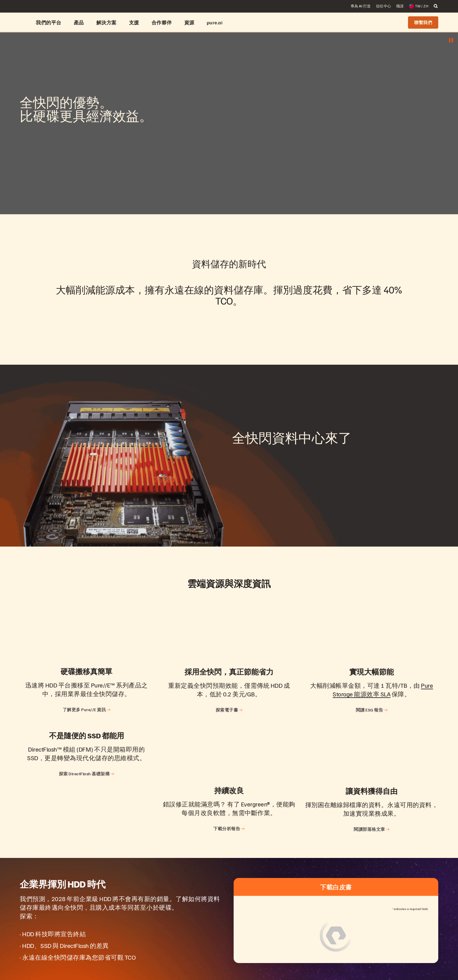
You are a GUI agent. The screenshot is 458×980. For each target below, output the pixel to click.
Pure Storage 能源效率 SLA (383, 690)
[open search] (436, 6)
